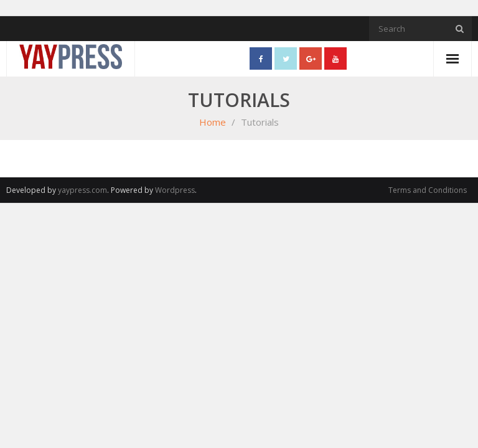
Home (213, 122)
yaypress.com (82, 190)
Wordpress (175, 190)
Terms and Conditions (428, 190)
